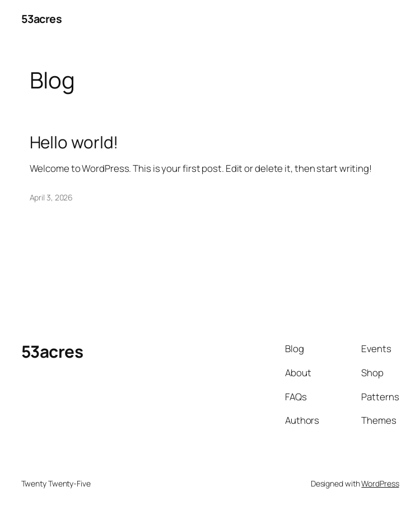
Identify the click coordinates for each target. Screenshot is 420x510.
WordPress (380, 483)
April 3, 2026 (52, 197)
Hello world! (74, 142)
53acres (42, 19)
